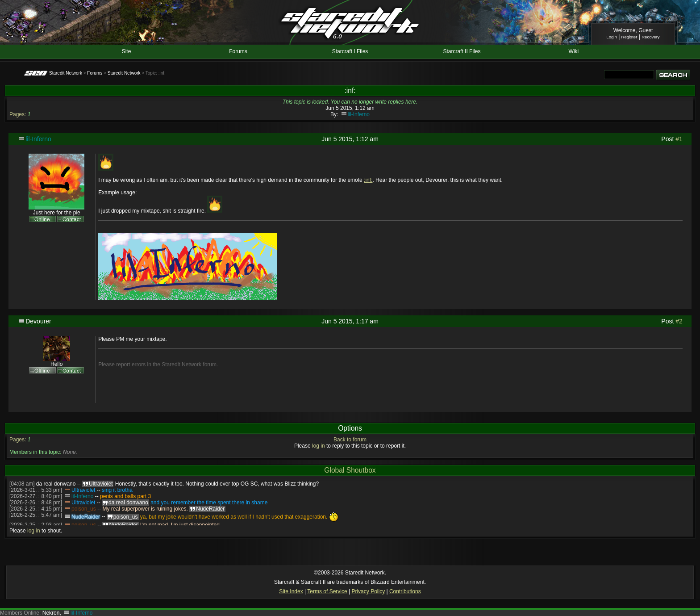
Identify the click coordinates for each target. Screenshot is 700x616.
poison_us (84, 509)
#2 (679, 321)
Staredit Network (66, 73)
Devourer (38, 321)
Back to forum (350, 440)
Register (629, 37)
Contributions (405, 591)
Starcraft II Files (462, 51)
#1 (679, 139)
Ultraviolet (83, 490)
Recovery (651, 37)
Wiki (574, 51)
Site (127, 51)
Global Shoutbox (350, 470)
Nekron (51, 613)
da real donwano (56, 484)
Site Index (291, 591)
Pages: (18, 114)
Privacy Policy (368, 591)
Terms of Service (327, 591)
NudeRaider (86, 517)
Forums (238, 51)
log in (319, 446)
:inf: (368, 180)
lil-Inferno (359, 114)
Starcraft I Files (350, 51)
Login (611, 37)
